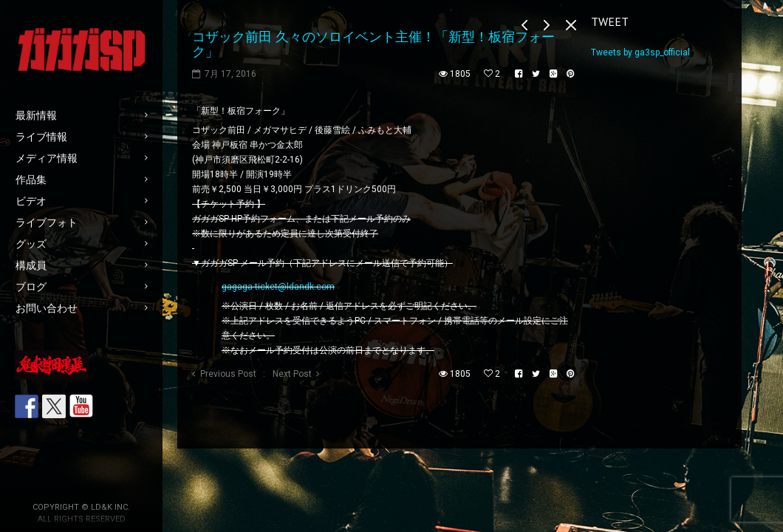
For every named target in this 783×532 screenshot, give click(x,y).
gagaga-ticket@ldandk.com (278, 287)
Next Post (292, 374)
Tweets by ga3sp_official (640, 52)
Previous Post (228, 374)
